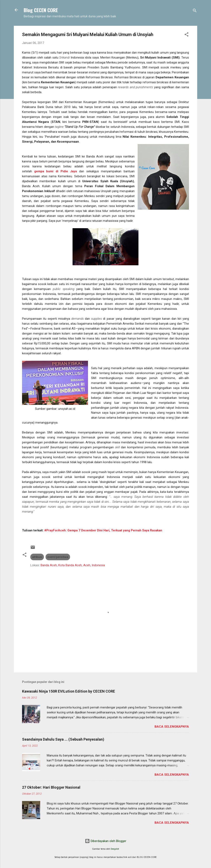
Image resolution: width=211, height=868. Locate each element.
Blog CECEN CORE (41, 10)
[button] (186, 35)
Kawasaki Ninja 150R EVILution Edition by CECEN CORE (69, 691)
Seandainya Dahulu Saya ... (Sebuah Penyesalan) (63, 739)
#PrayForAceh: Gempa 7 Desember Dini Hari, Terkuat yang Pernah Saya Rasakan (103, 530)
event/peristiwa (58, 557)
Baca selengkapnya (172, 727)
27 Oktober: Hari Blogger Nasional (51, 787)
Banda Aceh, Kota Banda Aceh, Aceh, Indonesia (73, 565)
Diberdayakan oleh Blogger (106, 841)
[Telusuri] (195, 11)
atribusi (37, 557)
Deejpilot (115, 849)
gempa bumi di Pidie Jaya (56, 171)
